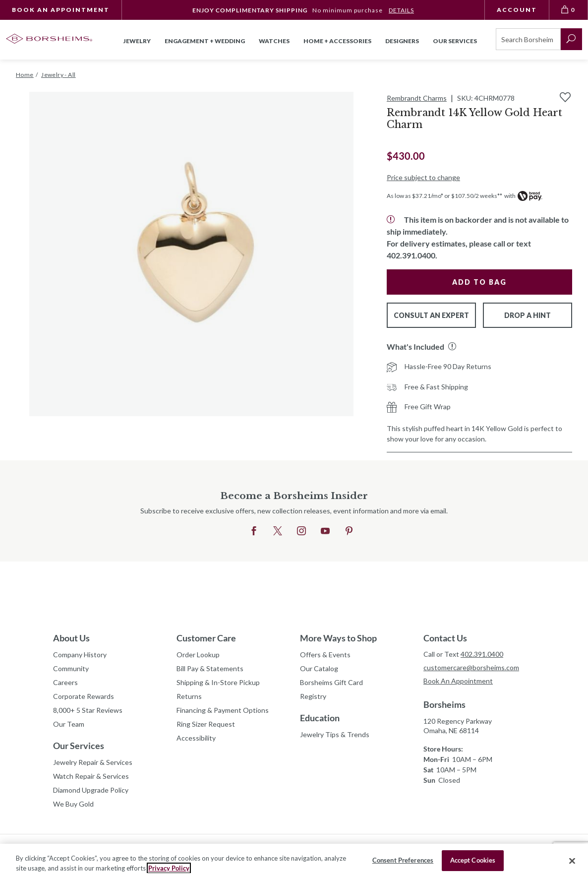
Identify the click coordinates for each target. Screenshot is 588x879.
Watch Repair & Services (91, 776)
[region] (294, 861)
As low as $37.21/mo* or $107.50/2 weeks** (444, 196)
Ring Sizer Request (206, 724)
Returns (189, 696)
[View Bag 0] (569, 10)
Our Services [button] (455, 41)
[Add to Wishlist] (565, 97)
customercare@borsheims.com (471, 667)
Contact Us (445, 638)
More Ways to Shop (338, 638)
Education (320, 718)
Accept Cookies (473, 860)
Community (71, 668)
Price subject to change (423, 177)
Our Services (79, 746)
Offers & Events (325, 655)
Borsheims (444, 704)
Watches (274, 41)
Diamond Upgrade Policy (91, 790)
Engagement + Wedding (205, 41)
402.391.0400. (412, 255)
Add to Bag (479, 282)
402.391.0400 (482, 654)
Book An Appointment (61, 10)
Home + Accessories (337, 41)
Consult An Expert (431, 315)
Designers (402, 41)
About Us (71, 638)
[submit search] (571, 39)
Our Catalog (319, 668)
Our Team (69, 724)
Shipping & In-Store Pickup (218, 682)
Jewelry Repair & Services (93, 762)
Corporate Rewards (84, 696)
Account (517, 10)
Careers (65, 682)
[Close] (572, 861)
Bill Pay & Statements (210, 667)
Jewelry (137, 41)
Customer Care (206, 638)
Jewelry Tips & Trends (335, 734)
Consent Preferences (403, 860)
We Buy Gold (73, 804)
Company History (80, 655)
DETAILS (401, 10)
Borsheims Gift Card (331, 682)
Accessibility (196, 738)
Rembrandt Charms (417, 98)
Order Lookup (198, 655)
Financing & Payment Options (223, 710)
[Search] (528, 39)
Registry (313, 696)
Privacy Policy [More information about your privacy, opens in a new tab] (169, 868)
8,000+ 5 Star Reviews (88, 710)
